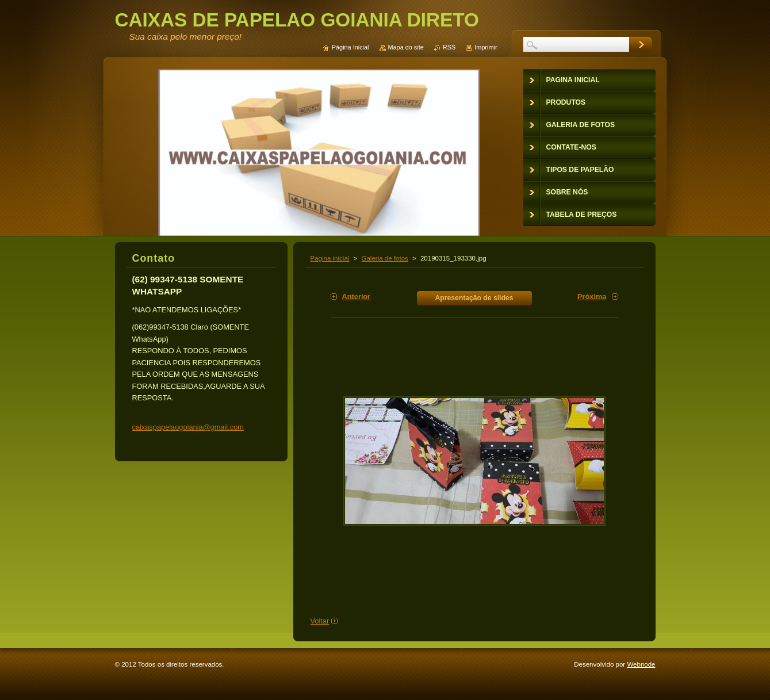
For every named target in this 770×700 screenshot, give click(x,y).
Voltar (320, 621)
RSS (449, 47)
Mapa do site (406, 47)
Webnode (641, 664)
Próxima (592, 297)
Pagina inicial (330, 258)
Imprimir (486, 47)
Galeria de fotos (385, 258)
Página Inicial (350, 47)
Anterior (357, 297)
